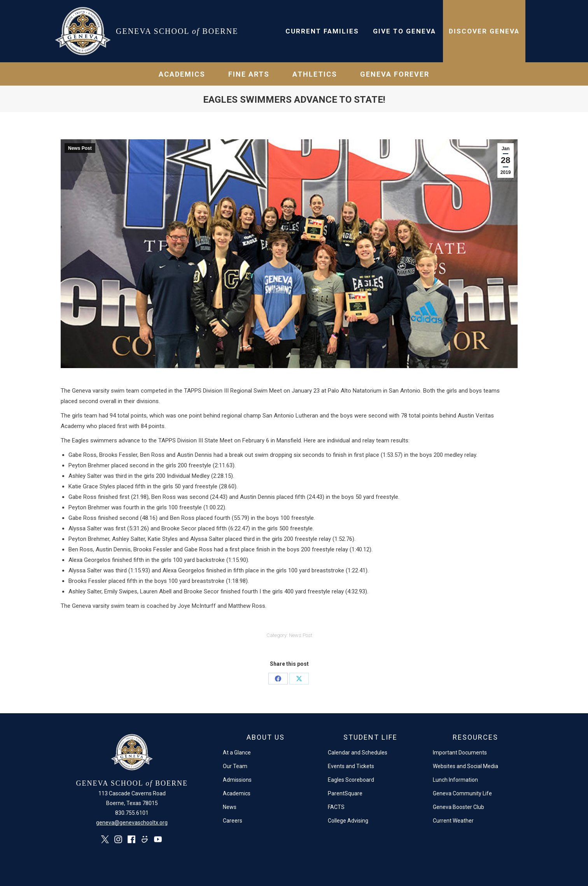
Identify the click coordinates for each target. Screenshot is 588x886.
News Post (80, 148)
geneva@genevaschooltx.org (132, 823)
